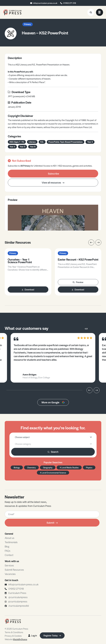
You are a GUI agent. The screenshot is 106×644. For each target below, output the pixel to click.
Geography (48, 467)
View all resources (53, 182)
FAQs (8, 551)
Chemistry (31, 467)
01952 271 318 (70, 3)
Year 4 (12, 147)
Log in (33, 635)
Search (53, 452)
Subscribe (53, 173)
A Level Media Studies (69, 467)
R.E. (42, 142)
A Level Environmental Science (53, 473)
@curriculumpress (18, 597)
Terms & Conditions (14, 632)
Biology (17, 467)
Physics (89, 467)
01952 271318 (16, 589)
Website (16, 639)
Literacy (32, 142)
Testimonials (11, 542)
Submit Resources (14, 570)
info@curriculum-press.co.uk (45, 3)
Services (9, 565)
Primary (28, 24)
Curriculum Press (17, 593)
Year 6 (33, 147)
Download (28, 289)
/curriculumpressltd (19, 606)
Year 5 (22, 147)
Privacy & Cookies (13, 636)
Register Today (52, 635)
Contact (9, 555)
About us (10, 538)
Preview (78, 282)
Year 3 (90, 142)
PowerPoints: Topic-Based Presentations (66, 142)
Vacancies (10, 574)
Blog (7, 546)
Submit (52, 523)
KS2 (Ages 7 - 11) (17, 142)
